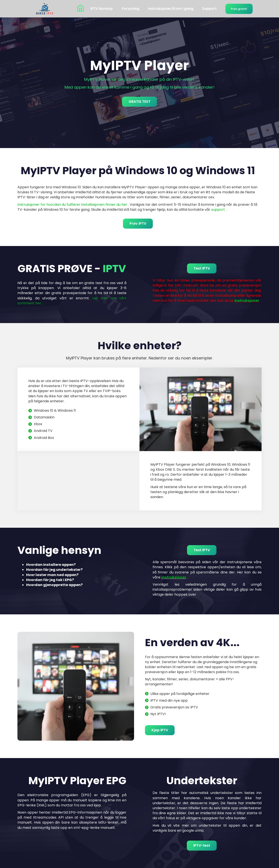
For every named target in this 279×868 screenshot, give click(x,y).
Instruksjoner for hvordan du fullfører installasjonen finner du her (72, 205)
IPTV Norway (102, 9)
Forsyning (130, 9)
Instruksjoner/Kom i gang (171, 9)
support (218, 210)
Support (209, 9)
